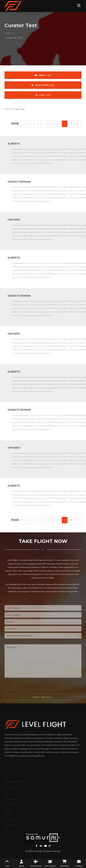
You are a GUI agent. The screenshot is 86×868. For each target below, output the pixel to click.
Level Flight (38, 851)
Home (8, 33)
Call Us (43, 95)
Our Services (43, 85)
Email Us (43, 75)
